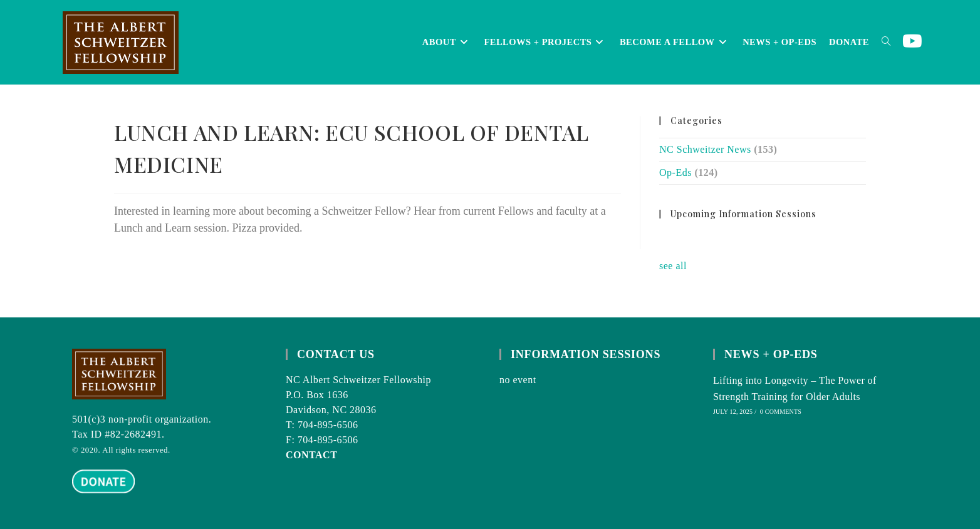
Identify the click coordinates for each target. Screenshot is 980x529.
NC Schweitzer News (705, 149)
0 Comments (781, 412)
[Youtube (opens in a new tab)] (912, 42)
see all (673, 266)
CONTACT (311, 455)
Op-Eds (675, 172)
